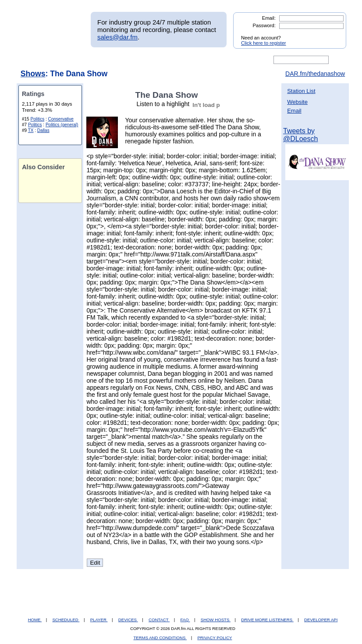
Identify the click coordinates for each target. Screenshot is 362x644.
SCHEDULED (66, 620)
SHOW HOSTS (216, 620)
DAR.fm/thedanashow (315, 74)
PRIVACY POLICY (215, 638)
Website (297, 102)
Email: (269, 18)
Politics (37, 119)
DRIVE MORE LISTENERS (267, 620)
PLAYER (99, 620)
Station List (301, 91)
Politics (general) (62, 125)
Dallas (43, 130)
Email (294, 111)
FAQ (185, 620)
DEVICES (128, 620)
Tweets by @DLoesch (300, 135)
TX (31, 130)
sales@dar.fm (117, 37)
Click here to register (264, 43)
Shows (33, 74)
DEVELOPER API (321, 620)
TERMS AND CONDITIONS (160, 638)
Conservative (61, 119)
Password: (264, 25)
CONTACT (159, 620)
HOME (35, 620)
